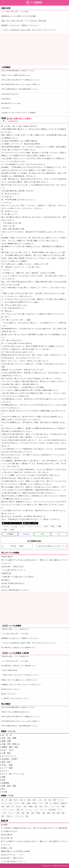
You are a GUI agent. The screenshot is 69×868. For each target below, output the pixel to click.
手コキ (46, 806)
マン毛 (4, 813)
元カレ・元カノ (8, 750)
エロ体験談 (54, 866)
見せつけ (23, 800)
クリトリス (11, 813)
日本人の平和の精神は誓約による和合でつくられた (18, 71)
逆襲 (49, 813)
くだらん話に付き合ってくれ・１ (13, 570)
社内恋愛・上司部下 (31, 523)
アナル (6, 526)
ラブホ (41, 803)
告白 (3, 816)
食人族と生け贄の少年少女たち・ (13, 583)
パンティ (4, 810)
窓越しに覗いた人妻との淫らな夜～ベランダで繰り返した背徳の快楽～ (24, 21)
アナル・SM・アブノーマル (13, 523)
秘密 (58, 813)
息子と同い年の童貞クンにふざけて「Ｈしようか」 (53, 546)
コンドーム (28, 810)
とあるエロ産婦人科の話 (9, 670)
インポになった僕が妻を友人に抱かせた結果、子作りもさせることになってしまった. (29, 30)
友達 (25, 806)
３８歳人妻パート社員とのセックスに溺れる (18, 577)
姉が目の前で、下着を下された (13, 567)
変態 (55, 800)
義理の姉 (64, 803)
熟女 (50, 800)
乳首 (46, 526)
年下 (13, 806)
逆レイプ (4, 800)
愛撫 (60, 526)
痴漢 (29, 800)
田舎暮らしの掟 (7, 848)
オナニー (5, 771)
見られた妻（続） (7, 838)
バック (53, 806)
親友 (36, 806)
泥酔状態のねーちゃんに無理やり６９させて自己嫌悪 (19, 16)
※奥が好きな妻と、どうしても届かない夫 (15, 629)
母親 (46, 803)
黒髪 (28, 813)
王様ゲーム (10, 816)
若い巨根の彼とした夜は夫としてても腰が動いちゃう (19, 648)
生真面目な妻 (6, 573)
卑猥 (53, 813)
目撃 (27, 816)
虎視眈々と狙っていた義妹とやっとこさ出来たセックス (19, 680)
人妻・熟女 (6, 753)
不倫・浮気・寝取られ (11, 744)
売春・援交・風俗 (9, 786)
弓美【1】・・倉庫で (17, 546)
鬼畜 (44, 813)
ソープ (36, 810)
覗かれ (16, 800)
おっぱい (15, 526)
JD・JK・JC (7, 735)
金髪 (34, 800)
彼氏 (3, 806)
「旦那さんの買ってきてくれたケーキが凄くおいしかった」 (21, 675)
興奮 (12, 530)
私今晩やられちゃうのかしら (11, 689)
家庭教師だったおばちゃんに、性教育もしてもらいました (20, 25)
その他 (4, 792)
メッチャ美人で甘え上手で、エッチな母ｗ (15, 12)
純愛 (63, 813)
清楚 (23, 803)
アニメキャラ (19, 816)
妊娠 (33, 813)
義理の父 (56, 803)
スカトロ (61, 800)
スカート (12, 810)
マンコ (39, 526)
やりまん (17, 803)
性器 (23, 813)
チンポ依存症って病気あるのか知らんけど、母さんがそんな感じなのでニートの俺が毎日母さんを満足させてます (34, 830)
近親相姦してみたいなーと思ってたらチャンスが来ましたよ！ (21, 685)
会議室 (29, 803)
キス (23, 526)
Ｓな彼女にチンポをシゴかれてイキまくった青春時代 (19, 113)
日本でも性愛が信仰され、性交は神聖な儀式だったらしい (20, 89)
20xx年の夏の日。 (8, 557)
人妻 (45, 800)
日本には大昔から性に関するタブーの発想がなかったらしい (21, 80)
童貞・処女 (6, 762)
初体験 (38, 813)
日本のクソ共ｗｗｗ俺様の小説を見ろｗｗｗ (16, 75)
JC (6, 803)
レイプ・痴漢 (7, 768)
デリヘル (43, 810)
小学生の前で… (6, 108)
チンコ (31, 526)
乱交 (4, 780)
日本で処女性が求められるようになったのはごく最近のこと (21, 84)
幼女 (11, 803)
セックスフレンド (9, 756)
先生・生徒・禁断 (9, 738)
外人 (4, 789)
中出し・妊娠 (7, 765)
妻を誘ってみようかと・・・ (11, 694)
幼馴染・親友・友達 (10, 747)
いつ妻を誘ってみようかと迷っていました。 (16, 698)
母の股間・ (5, 825)
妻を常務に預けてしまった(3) (11, 103)
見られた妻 (5, 587)
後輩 (53, 526)
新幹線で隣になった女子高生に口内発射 (15, 851)
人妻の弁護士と (6, 99)
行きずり (19, 806)
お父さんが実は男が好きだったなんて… (16, 590)
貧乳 (18, 813)
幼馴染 (31, 806)
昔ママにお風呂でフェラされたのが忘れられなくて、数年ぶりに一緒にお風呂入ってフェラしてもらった (34, 562)
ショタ (39, 800)
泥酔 (4, 777)
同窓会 (35, 803)
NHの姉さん (6, 580)
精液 (6, 530)
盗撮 (11, 800)
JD (2, 803)
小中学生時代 (52, 810)
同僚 (8, 806)
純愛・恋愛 (6, 741)
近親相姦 (5, 783)
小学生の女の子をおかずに (10, 94)
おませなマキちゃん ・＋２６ (12, 855)
